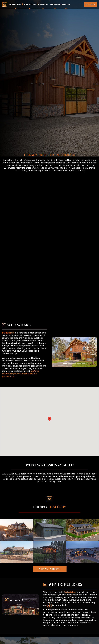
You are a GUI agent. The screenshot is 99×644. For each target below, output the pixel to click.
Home (5, 4)
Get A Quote (90, 4)
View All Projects (50, 569)
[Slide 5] (84, 363)
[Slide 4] (79, 363)
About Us (66, 4)
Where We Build (30, 4)
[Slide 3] (74, 363)
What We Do (43, 4)
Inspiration (55, 4)
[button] (49, 419)
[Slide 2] (70, 363)
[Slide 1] (65, 363)
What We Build (15, 4)
